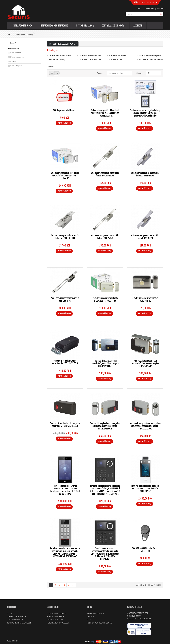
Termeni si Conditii (15, 620)
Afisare (139, 73)
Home (139, 9)
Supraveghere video (22, 26)
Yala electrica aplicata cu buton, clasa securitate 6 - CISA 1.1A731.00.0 (65, 425)
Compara (51, 67)
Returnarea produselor (58, 623)
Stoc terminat (16, 53)
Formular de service (56, 613)
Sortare (100, 73)
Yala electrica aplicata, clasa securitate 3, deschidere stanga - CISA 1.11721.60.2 (105, 363)
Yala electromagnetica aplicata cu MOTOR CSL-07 (145, 299)
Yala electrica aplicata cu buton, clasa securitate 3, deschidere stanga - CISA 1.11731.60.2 (105, 426)
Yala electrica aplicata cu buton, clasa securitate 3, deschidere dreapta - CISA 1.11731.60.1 (145, 426)
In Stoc (13, 61)
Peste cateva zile (17, 57)
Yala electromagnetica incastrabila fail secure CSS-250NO (105, 174)
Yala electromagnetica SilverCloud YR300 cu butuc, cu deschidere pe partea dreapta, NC (105, 113)
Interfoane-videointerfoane (54, 26)
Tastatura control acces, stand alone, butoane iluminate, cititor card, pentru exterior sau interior (145, 113)
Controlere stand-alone (60, 56)
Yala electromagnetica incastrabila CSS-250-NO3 (65, 299)
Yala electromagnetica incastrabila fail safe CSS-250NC (105, 237)
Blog (89, 620)
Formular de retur (56, 617)
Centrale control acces (90, 56)
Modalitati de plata (96, 613)
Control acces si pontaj (114, 26)
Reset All (12, 43)
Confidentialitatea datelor (19, 623)
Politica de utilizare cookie (100, 623)
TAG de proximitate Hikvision (65, 110)
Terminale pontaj (57, 59)
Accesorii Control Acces (151, 59)
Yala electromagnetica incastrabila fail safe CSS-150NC (145, 237)
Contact (160, 9)
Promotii (91, 617)
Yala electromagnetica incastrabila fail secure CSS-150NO (145, 174)
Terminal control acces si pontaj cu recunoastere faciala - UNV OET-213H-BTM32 (145, 489)
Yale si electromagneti (150, 56)
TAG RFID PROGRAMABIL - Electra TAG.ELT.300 (145, 550)
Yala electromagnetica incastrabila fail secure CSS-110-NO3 (65, 237)
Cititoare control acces (90, 59)
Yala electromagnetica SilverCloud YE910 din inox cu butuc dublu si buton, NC (65, 176)
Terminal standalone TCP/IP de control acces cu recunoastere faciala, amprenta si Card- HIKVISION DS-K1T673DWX (65, 490)
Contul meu (149, 9)
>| (73, 585)
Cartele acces (116, 59)
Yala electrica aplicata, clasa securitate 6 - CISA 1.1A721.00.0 (65, 362)
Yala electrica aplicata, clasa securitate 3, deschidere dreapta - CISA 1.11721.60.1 (145, 363)
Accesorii (138, 26)
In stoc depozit (16, 66)
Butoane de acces (118, 56)
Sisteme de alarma (85, 26)
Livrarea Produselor (16, 617)
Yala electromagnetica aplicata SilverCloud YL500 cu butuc (105, 299)
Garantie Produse (55, 620)
